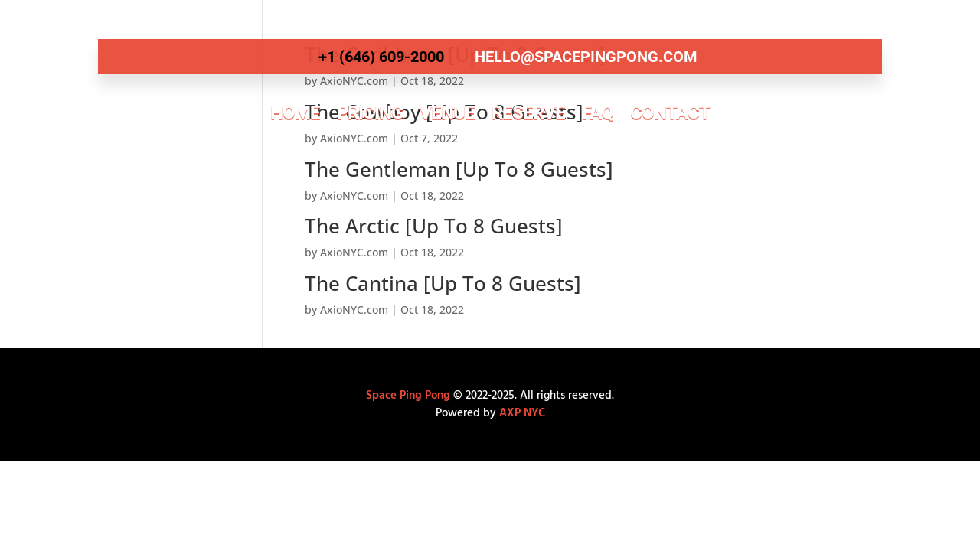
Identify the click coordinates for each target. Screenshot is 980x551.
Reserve (528, 112)
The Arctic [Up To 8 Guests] (434, 226)
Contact (670, 112)
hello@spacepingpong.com (586, 57)
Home (295, 112)
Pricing (370, 112)
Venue (447, 112)
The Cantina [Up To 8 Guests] (443, 283)
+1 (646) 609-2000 (381, 57)
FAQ (598, 112)
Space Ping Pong (408, 396)
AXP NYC (522, 413)
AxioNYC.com (354, 196)
